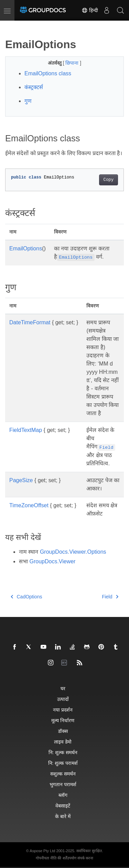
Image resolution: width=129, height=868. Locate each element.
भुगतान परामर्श (63, 784)
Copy (109, 180)
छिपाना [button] (73, 63)
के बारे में (63, 816)
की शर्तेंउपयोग (67, 858)
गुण (28, 101)
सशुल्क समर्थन (63, 774)
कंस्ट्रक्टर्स (34, 87)
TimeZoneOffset (29, 505)
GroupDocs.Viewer (52, 561)
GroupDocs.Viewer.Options (73, 552)
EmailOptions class (48, 73)
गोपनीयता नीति (46, 858)
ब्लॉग (63, 795)
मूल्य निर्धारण (63, 720)
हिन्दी (90, 10)
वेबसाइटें (63, 806)
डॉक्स (63, 731)
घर (63, 688)
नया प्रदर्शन (63, 710)
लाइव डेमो (63, 742)
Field (110, 597)
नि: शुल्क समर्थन (63, 752)
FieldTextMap (26, 430)
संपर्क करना (85, 858)
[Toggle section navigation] (11, 26)
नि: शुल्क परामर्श (63, 763)
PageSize (21, 480)
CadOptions (26, 597)
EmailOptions (26, 248)
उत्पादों (63, 699)
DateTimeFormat (30, 322)
